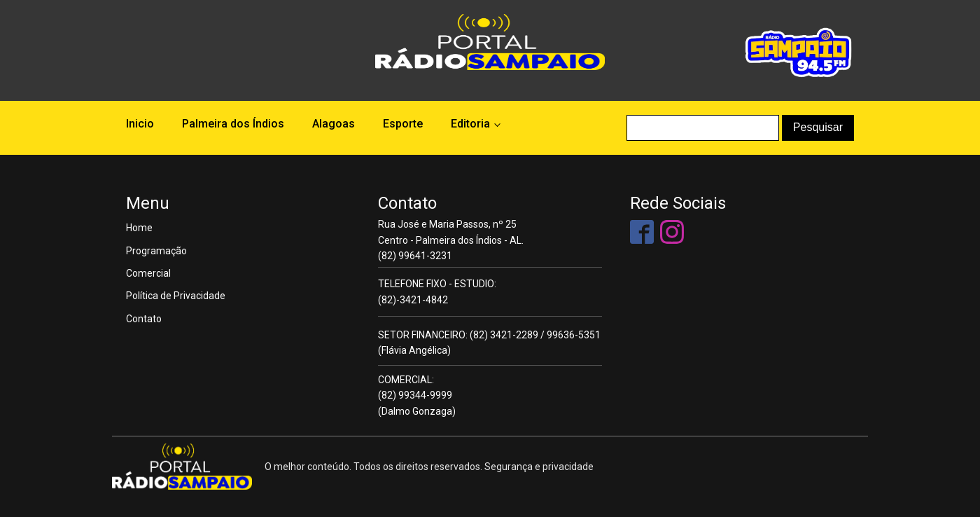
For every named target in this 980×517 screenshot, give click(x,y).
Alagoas (334, 124)
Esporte (403, 124)
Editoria (470, 124)
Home (139, 228)
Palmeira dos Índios (233, 124)
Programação (156, 251)
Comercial (148, 273)
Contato (144, 319)
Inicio (140, 124)
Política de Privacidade (176, 296)
